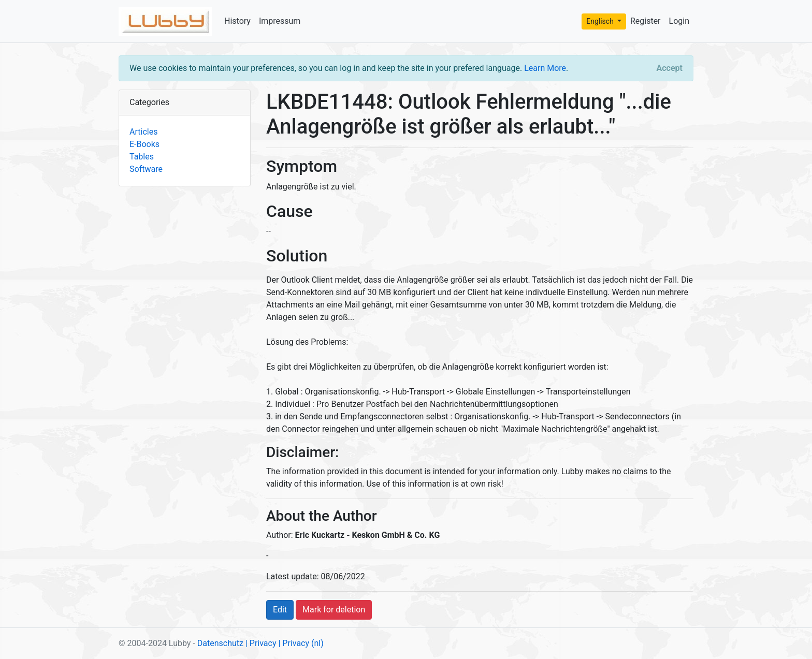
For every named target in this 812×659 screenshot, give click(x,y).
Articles (143, 132)
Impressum (280, 21)
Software (146, 169)
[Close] (670, 68)
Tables (142, 157)
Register (646, 21)
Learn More (545, 68)
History (237, 21)
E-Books (144, 144)
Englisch (601, 21)
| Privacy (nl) (301, 643)
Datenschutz (220, 643)
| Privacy (261, 643)
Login (679, 21)
